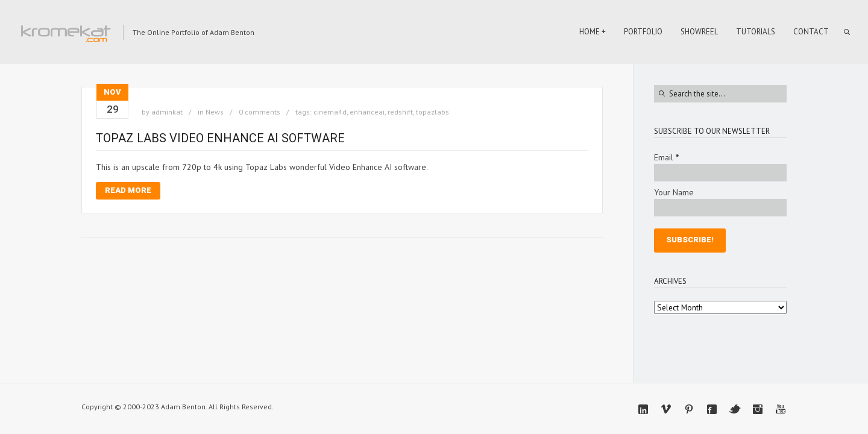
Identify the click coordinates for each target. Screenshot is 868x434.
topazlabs (432, 112)
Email (666, 157)
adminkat (167, 112)
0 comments (259, 112)
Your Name (674, 192)
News (215, 112)
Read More (128, 190)
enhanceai (367, 112)
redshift (400, 112)
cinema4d (330, 112)
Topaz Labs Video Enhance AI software (220, 138)
